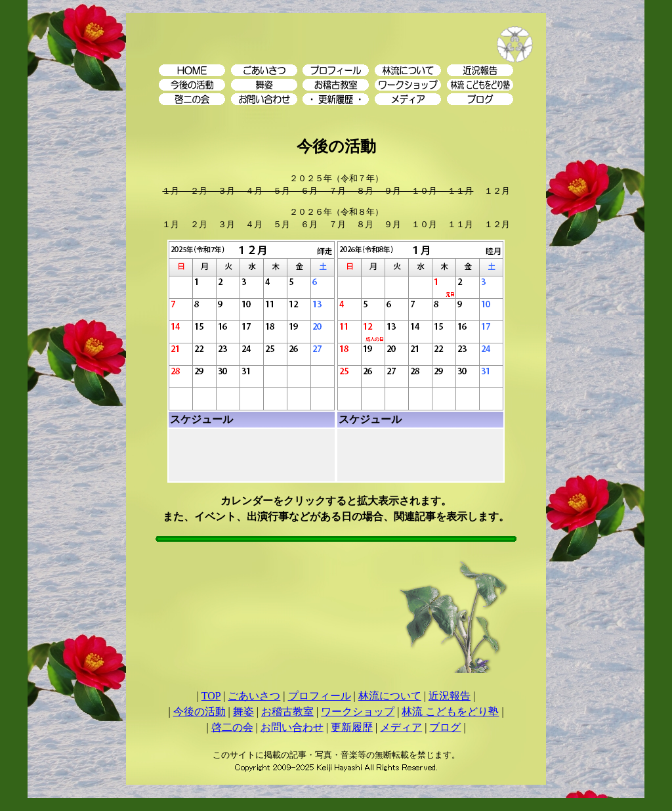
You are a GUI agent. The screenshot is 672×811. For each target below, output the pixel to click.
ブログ (445, 727)
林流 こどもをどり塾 (450, 712)
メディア (401, 727)
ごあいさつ (254, 696)
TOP (211, 696)
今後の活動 (199, 712)
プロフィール (320, 696)
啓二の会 (232, 727)
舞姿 (243, 712)
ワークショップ (358, 712)
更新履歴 (352, 727)
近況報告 (450, 696)
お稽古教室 (287, 712)
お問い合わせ (292, 727)
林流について (390, 696)
